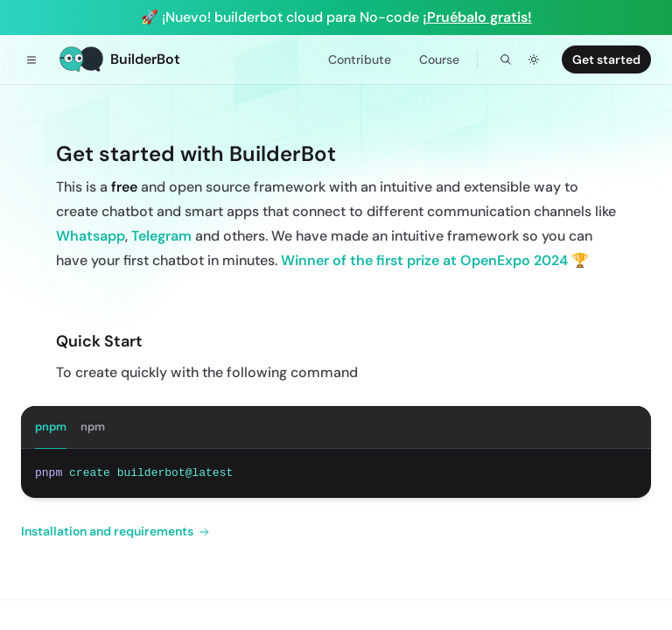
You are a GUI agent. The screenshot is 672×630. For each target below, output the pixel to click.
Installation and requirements (115, 532)
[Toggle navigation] (31, 59)
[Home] (120, 59)
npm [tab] (93, 427)
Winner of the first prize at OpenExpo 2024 (424, 260)
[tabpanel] (336, 473)
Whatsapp (91, 236)
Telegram (161, 236)
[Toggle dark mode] (534, 59)
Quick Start (99, 341)
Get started (606, 59)
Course (439, 59)
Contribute (360, 59)
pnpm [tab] (51, 427)
